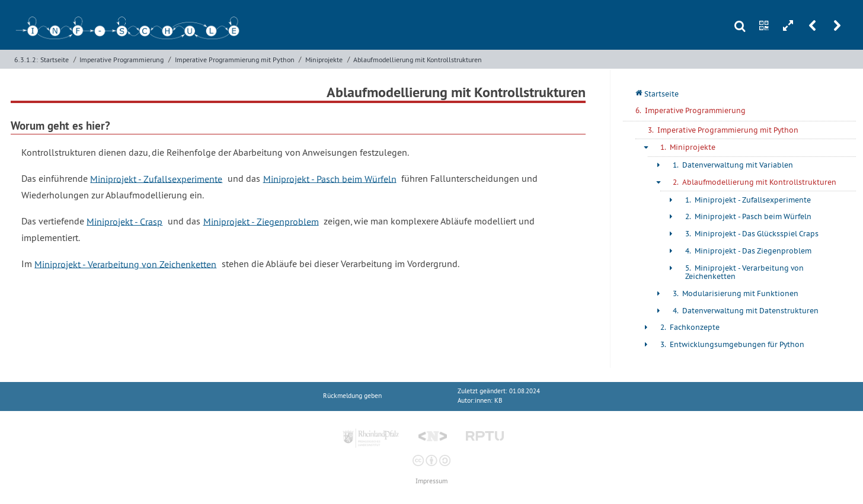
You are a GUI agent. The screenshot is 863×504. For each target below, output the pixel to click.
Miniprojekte (324, 60)
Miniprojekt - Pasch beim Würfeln (330, 178)
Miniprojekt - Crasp (124, 221)
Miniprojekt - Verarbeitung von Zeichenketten (125, 264)
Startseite (55, 60)
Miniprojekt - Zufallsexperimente (156, 178)
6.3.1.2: (26, 60)
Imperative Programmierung (122, 60)
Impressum (431, 481)
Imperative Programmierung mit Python (235, 60)
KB (498, 401)
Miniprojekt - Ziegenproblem (261, 221)
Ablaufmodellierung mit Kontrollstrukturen (418, 60)
